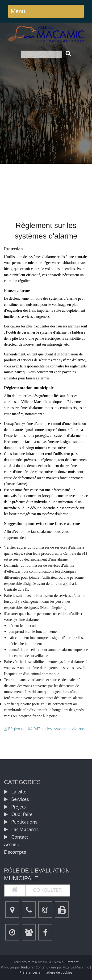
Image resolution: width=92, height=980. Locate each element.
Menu (18, 11)
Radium (27, 967)
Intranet (73, 962)
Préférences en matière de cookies (46, 973)
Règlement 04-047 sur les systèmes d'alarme (46, 729)
